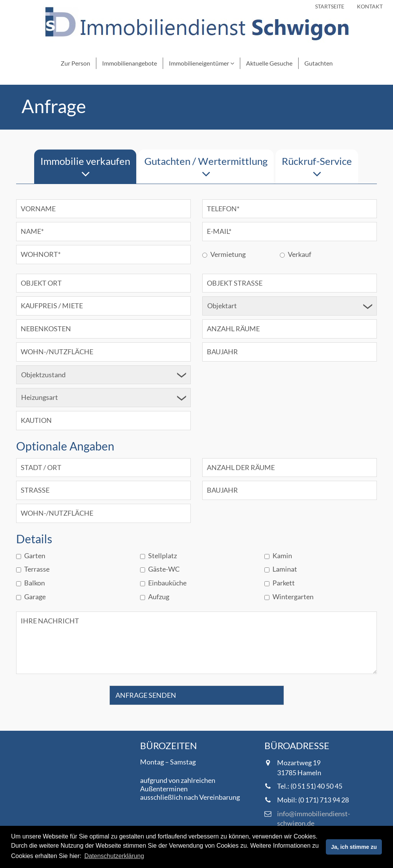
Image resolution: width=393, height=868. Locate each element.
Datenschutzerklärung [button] (114, 856)
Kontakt (370, 6)
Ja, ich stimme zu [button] (354, 847)
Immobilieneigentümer (201, 63)
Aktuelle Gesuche (269, 63)
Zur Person (75, 63)
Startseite (330, 6)
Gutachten (319, 63)
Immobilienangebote (130, 63)
